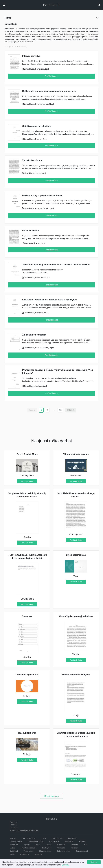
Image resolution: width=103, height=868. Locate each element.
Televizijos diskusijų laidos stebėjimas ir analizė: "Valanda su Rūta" (57, 265)
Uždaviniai (61, 845)
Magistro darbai (45, 851)
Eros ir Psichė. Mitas (27, 454)
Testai (38, 845)
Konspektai (73, 838)
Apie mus (14, 822)
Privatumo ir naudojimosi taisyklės (24, 830)
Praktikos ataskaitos (29, 848)
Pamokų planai (82, 851)
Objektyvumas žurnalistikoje (37, 126)
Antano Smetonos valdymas (76, 675)
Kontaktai (14, 828)
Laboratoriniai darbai (35, 841)
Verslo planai (28, 851)
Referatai (75, 845)
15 (60, 410)
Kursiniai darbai (16, 841)
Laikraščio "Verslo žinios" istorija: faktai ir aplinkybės (50, 300)
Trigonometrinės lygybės (76, 454)
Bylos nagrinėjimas (76, 555)
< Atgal (32, 410)
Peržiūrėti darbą (52, 76)
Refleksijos (25, 854)
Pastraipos (61, 848)
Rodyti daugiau (52, 796)
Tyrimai (49, 845)
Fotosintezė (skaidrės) (27, 675)
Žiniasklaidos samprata (34, 335)
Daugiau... (66, 865)
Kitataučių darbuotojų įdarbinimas (76, 616)
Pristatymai (47, 848)
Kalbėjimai (14, 851)
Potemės (74, 848)
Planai (12, 854)
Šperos (27, 845)
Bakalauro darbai (64, 851)
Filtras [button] (51, 18)
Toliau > (71, 410)
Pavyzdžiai (69, 841)
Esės (44, 838)
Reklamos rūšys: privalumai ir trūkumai (42, 195)
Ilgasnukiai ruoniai (27, 733)
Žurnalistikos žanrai (32, 160)
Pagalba (13, 825)
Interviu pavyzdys (31, 56)
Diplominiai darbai (29, 838)
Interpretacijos (57, 838)
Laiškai (12, 848)
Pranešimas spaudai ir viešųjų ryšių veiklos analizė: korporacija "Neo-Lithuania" (58, 372)
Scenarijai (38, 854)
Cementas (27, 616)
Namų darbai (54, 841)
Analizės (13, 838)
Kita (85, 845)
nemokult (51, 5)
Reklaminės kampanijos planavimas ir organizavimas (49, 91)
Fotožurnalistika (31, 231)
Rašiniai (82, 841)
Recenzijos (14, 845)
